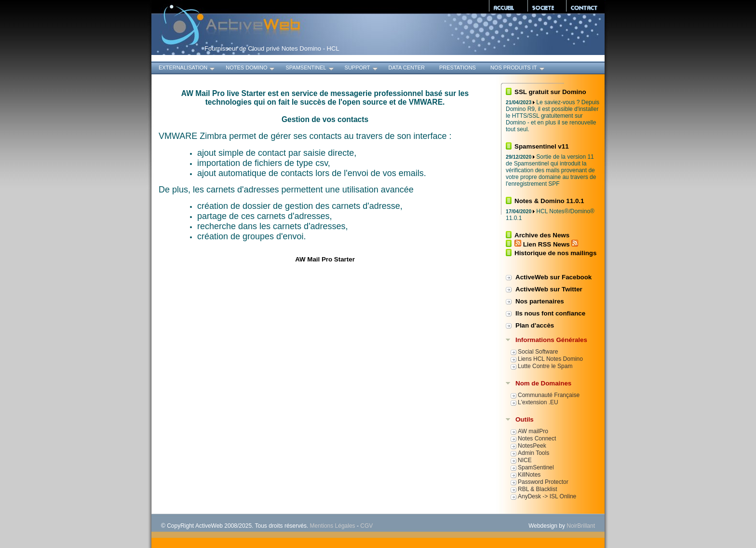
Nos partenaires (540, 301)
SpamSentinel (310, 69)
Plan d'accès (535, 325)
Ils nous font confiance (550, 313)
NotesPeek (532, 446)
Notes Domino (251, 69)
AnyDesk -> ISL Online (547, 496)
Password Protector (543, 482)
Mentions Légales (333, 526)
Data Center (407, 68)
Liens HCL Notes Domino (550, 359)
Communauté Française (549, 395)
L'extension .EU (538, 402)
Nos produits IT (518, 69)
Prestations (458, 68)
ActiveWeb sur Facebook (553, 277)
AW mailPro (533, 431)
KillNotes (529, 475)
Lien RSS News (546, 244)
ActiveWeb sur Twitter (549, 289)
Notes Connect (537, 438)
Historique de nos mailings (555, 253)
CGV (366, 526)
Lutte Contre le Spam (545, 366)
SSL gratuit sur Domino (550, 92)
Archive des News (542, 235)
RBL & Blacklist (538, 489)
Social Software (538, 352)
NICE (525, 460)
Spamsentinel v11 (542, 146)
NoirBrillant (581, 526)
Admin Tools (533, 453)
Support (362, 69)
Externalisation (187, 69)
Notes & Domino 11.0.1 (549, 201)
